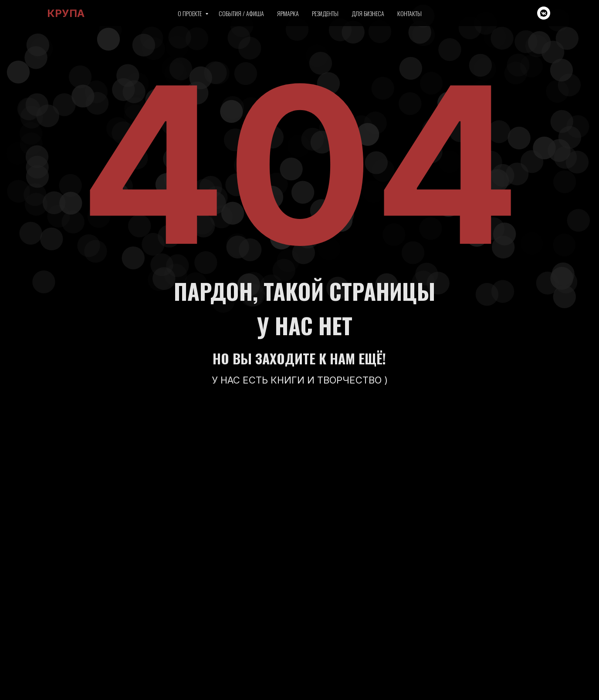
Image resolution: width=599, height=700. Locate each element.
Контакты (409, 13)
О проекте (190, 13)
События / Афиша (241, 13)
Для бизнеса (368, 13)
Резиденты (325, 13)
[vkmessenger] (544, 13)
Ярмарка (288, 13)
